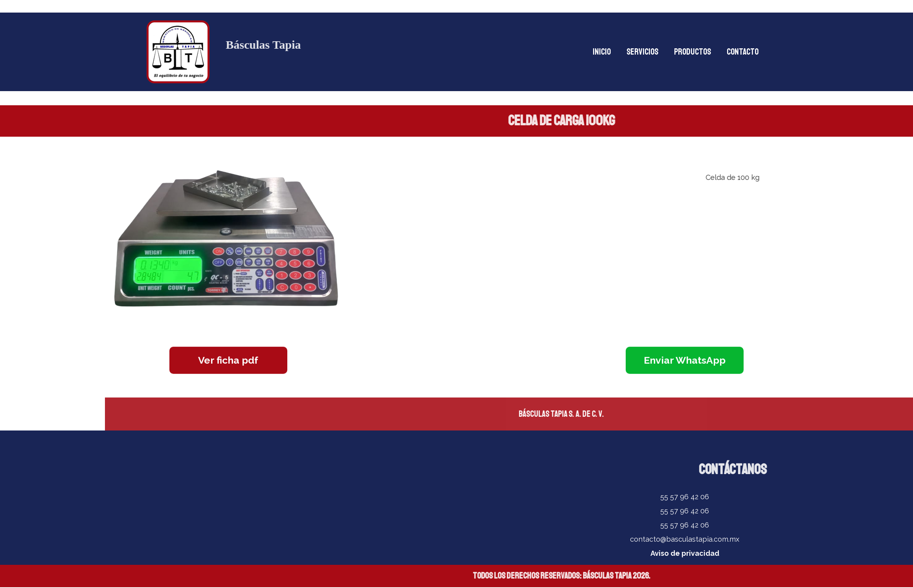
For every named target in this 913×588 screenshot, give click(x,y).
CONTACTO (743, 52)
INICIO (602, 52)
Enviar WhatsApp (685, 359)
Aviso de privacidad (685, 553)
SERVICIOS (642, 52)
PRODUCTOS (693, 52)
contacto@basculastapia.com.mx (685, 539)
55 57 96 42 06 (685, 497)
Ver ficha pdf (228, 359)
